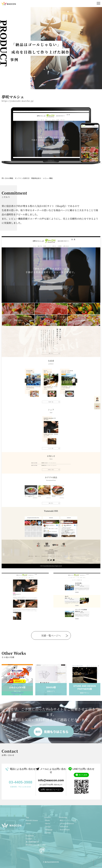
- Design (47, 826)
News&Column (32, 820)
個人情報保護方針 (32, 842)
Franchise (30, 836)
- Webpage (48, 830)
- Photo (47, 820)
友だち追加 (81, 775)
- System (47, 833)
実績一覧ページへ (51, 635)
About (28, 823)
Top (27, 817)
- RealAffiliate (64, 830)
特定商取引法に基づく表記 (36, 845)
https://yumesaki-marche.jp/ (18, 101)
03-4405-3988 (21, 782)
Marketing (63, 817)
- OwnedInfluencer (66, 823)
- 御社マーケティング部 (67, 820)
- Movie (47, 823)
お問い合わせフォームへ (51, 790)
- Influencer (64, 826)
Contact (29, 839)
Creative (47, 817)
